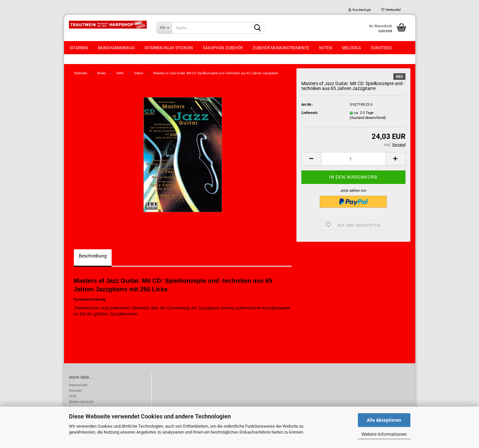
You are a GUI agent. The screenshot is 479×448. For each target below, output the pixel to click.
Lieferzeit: (310, 113)
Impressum (78, 385)
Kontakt (75, 391)
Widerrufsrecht (81, 402)
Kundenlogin (360, 10)
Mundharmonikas (116, 48)
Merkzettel (391, 10)
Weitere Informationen (384, 434)
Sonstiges (381, 48)
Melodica (352, 48)
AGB (73, 396)
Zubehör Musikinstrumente (281, 48)
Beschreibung (93, 256)
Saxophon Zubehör (223, 48)
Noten (326, 48)
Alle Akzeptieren (384, 420)
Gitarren (79, 48)
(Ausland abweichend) (368, 118)
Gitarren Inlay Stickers (169, 48)
